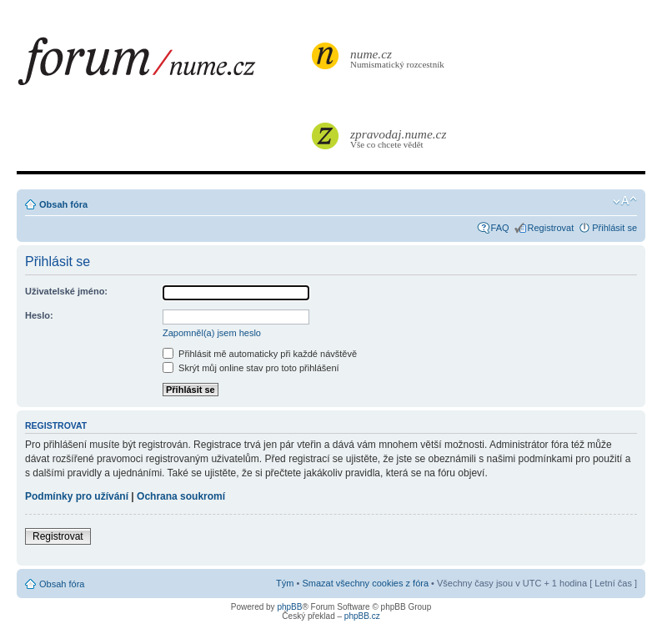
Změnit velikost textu (625, 201)
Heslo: (39, 315)
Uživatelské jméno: (66, 291)
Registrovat (551, 228)
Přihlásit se (614, 228)
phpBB (289, 607)
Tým (285, 583)
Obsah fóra (63, 204)
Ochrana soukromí (181, 496)
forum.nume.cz (163, 66)
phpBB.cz (362, 616)
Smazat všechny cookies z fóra (365, 583)
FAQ (500, 228)
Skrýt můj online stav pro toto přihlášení (251, 368)
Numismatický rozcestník (399, 58)
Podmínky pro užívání (77, 496)
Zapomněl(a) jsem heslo (212, 333)
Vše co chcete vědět (399, 138)
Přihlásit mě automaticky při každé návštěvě (260, 354)
